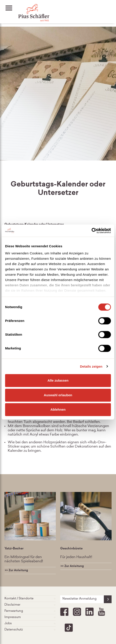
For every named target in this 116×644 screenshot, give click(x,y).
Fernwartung (30, 611)
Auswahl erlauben (58, 395)
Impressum (30, 617)
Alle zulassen (58, 380)
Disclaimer (30, 605)
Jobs (30, 623)
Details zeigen (91, 366)
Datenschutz (30, 630)
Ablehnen (58, 409)
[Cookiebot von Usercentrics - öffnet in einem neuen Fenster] (92, 231)
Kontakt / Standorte (30, 599)
